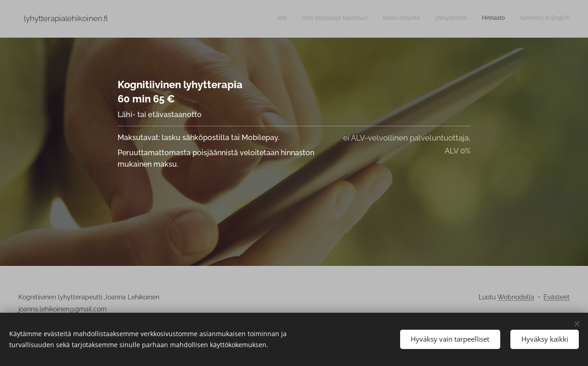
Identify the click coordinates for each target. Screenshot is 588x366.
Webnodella (516, 297)
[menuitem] (499, 19)
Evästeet (557, 297)
